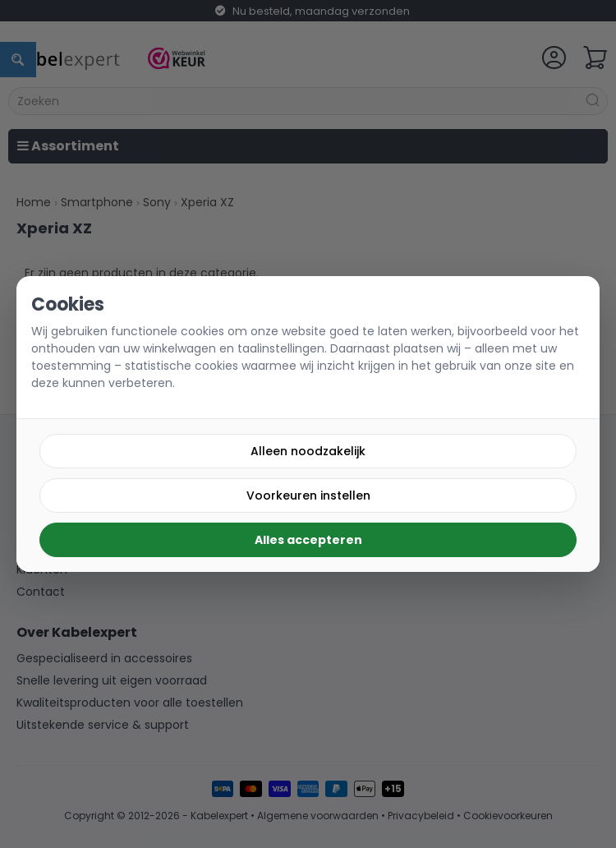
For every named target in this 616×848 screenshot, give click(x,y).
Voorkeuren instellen (308, 495)
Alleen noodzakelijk (308, 451)
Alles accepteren (308, 540)
